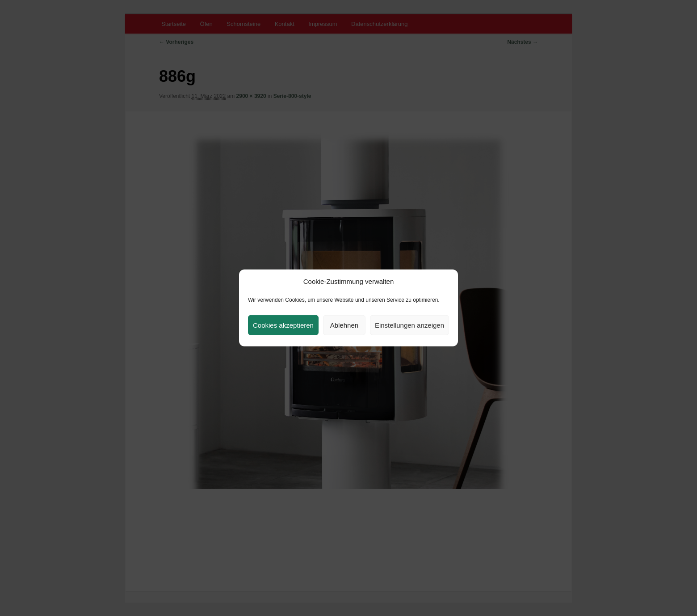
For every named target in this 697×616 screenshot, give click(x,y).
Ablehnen (344, 325)
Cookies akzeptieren (283, 325)
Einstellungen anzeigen (409, 325)
